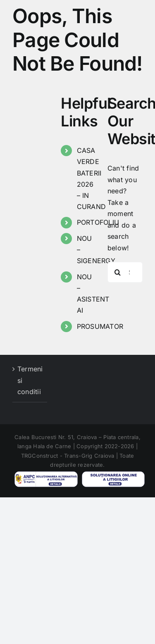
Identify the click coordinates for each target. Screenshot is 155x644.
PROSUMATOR (100, 326)
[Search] (118, 272)
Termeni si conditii (30, 380)
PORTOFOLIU (98, 222)
